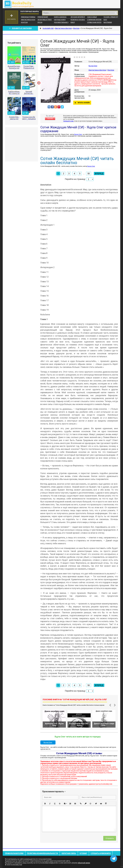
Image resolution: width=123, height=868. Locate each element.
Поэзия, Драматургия (112, 17)
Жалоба (50, 119)
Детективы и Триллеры (46, 20)
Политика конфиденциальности (42, 853)
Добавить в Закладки (20, 28)
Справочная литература (96, 22)
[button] (45, 804)
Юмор (73, 22)
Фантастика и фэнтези (30, 20)
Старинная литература (96, 20)
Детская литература (78, 17)
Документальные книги (63, 22)
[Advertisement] (22, 144)
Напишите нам (68, 121)
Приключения (43, 17)
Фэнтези (24, 22)
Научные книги (60, 20)
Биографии (108, 22)
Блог (105, 20)
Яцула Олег (93, 66)
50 (89, 174)
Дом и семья (92, 17)
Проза (40, 22)
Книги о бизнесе (60, 17)
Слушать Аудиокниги (101, 853)
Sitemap (83, 853)
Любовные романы (28, 17)
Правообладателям (14, 853)
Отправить (110, 838)
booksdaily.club (20, 4)
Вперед (99, 174)
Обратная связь (69, 853)
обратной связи (84, 863)
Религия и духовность (79, 20)
